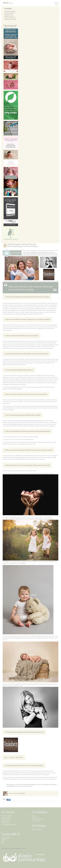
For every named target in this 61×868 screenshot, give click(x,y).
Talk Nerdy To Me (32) (10, 11)
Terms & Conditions (37, 819)
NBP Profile (19, 757)
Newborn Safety (6, 819)
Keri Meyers (22, 793)
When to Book (5, 823)
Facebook (12, 757)
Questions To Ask (6, 817)
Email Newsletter (6, 838)
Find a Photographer (7, 816)
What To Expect (6, 821)
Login (33, 816)
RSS (2, 843)
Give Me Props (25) (9, 16)
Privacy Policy (36, 821)
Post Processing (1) (9, 13)
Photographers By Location (9, 825)
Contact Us (35, 817)
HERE (11, 786)
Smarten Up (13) (9, 15)
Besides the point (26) (10, 19)
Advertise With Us (37, 829)
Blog (9, 246)
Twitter (3, 841)
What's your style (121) (10, 18)
